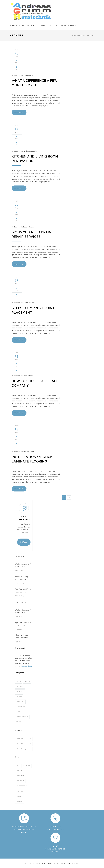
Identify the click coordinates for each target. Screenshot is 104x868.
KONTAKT (62, 26)
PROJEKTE (41, 26)
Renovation (33, 151)
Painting (26, 151)
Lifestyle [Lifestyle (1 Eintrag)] (20, 781)
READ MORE (19, 112)
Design (25, 227)
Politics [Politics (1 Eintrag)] (20, 791)
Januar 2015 (24, 749)
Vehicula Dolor (26, 666)
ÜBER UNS (20, 26)
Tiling (32, 452)
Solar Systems (28, 376)
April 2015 (24, 739)
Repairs (30, 75)
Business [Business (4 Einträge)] (27, 766)
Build (25, 75)
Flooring (26, 452)
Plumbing (32, 227)
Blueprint (17, 75)
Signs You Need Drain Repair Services (23, 591)
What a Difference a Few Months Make (24, 566)
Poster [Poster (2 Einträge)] (19, 796)
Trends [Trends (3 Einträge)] (19, 801)
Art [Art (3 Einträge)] (18, 766)
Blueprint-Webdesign (71, 863)
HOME (12, 26)
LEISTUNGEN (31, 26)
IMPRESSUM (72, 26)
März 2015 (24, 744)
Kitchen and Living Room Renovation (22, 578)
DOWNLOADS (52, 26)
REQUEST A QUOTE (24, 542)
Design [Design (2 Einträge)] (19, 771)
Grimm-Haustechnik (49, 863)
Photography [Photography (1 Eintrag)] (22, 786)
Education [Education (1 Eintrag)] (20, 776)
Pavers (19, 697)
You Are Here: (76, 35)
